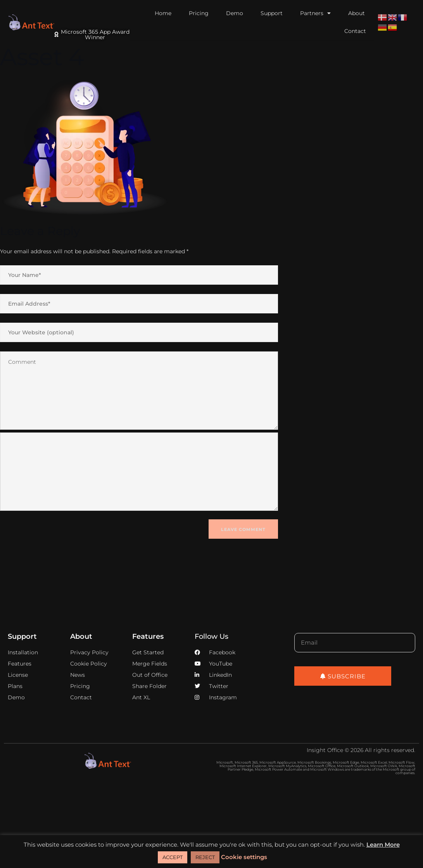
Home (163, 13)
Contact (355, 31)
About (357, 13)
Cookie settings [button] (244, 857)
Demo (235, 13)
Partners (315, 13)
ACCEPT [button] (173, 857)
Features (148, 636)
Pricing (199, 13)
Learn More (383, 845)
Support (272, 13)
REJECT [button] (205, 857)
